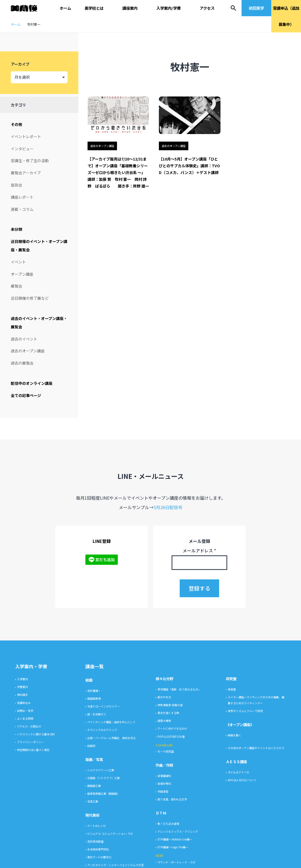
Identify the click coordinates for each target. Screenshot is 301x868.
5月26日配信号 (168, 688)
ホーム (65, 8)
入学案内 (22, 860)
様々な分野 (164, 860)
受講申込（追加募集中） (286, 16)
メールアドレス (199, 732)
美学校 (26, 8)
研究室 (231, 860)
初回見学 (256, 8)
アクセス (207, 8)
